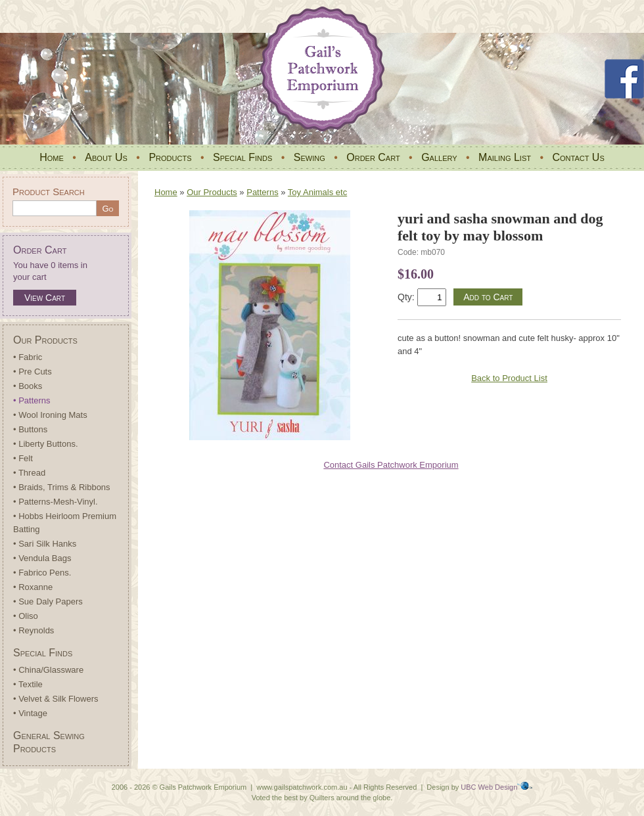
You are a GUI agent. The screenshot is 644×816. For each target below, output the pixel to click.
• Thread (29, 473)
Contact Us (578, 157)
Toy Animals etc (317, 192)
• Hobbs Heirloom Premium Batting (65, 523)
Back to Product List (509, 378)
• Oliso (26, 616)
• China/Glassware (48, 670)
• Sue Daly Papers (48, 601)
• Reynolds (34, 630)
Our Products (45, 340)
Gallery (439, 157)
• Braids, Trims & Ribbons (62, 487)
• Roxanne (33, 587)
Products (170, 157)
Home (52, 157)
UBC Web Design (489, 787)
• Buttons (30, 429)
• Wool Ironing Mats (50, 415)
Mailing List (505, 157)
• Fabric (28, 357)
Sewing (310, 157)
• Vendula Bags (42, 558)
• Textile (28, 684)
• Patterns (32, 400)
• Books (28, 386)
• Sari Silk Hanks (45, 544)
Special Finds (242, 157)
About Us (106, 157)
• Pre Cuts (33, 372)
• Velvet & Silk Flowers (56, 699)
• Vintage (30, 713)
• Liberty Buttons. (46, 444)
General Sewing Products (49, 742)
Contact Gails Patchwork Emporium (391, 465)
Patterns (262, 192)
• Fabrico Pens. (42, 573)
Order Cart (373, 157)
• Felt (23, 458)
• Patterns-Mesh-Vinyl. (56, 502)
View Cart (45, 298)
